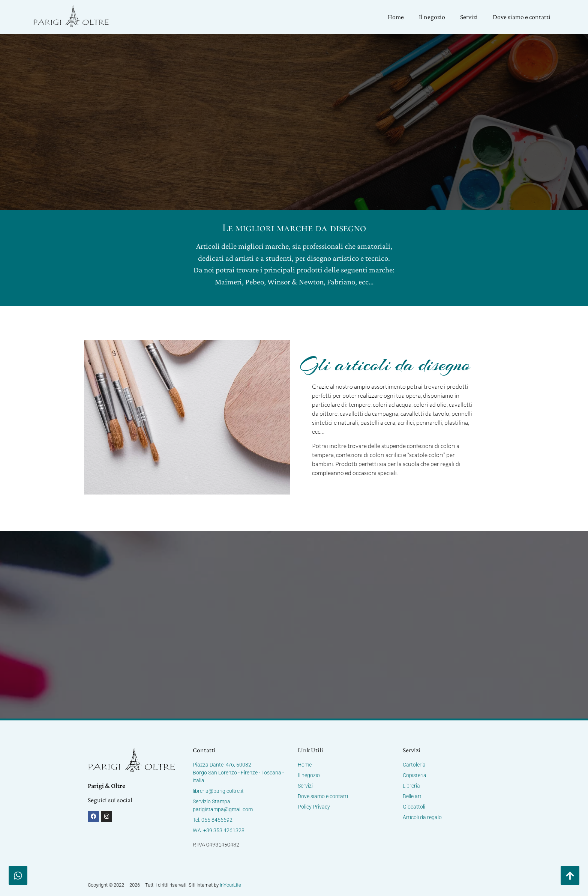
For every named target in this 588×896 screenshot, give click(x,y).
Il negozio (432, 17)
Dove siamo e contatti (522, 17)
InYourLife (230, 885)
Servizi (469, 17)
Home (396, 17)
